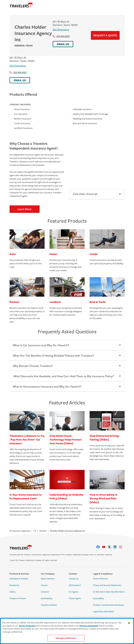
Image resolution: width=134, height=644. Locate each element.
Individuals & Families (19, 579)
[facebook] (99, 547)
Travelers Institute (49, 605)
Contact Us (74, 579)
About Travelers (48, 579)
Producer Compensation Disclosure (109, 605)
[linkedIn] (116, 547)
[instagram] (122, 547)
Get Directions (61, 29)
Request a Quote (105, 35)
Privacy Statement (89, 626)
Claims (12, 592)
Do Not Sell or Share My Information (109, 592)
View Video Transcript (97, 194)
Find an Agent (75, 598)
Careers (44, 585)
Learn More (24, 209)
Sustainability (47, 598)
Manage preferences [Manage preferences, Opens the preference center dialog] (66, 638)
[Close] (129, 623)
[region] (67, 631)
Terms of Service (100, 579)
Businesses (14, 585)
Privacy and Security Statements (107, 585)
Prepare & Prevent (18, 598)
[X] (111, 547)
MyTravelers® (75, 585)
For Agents (74, 592)
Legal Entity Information (104, 612)
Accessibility (98, 598)
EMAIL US (63, 44)
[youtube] (105, 547)
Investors (45, 592)
